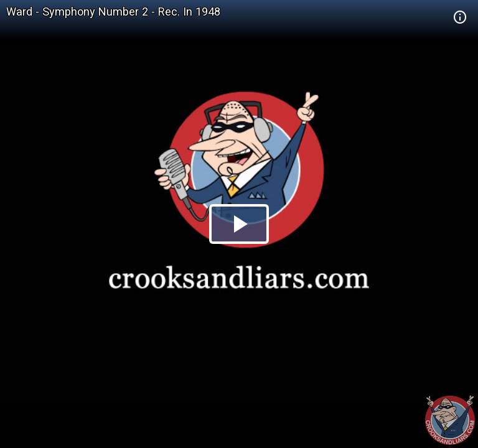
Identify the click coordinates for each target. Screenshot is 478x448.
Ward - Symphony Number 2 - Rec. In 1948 (113, 12)
